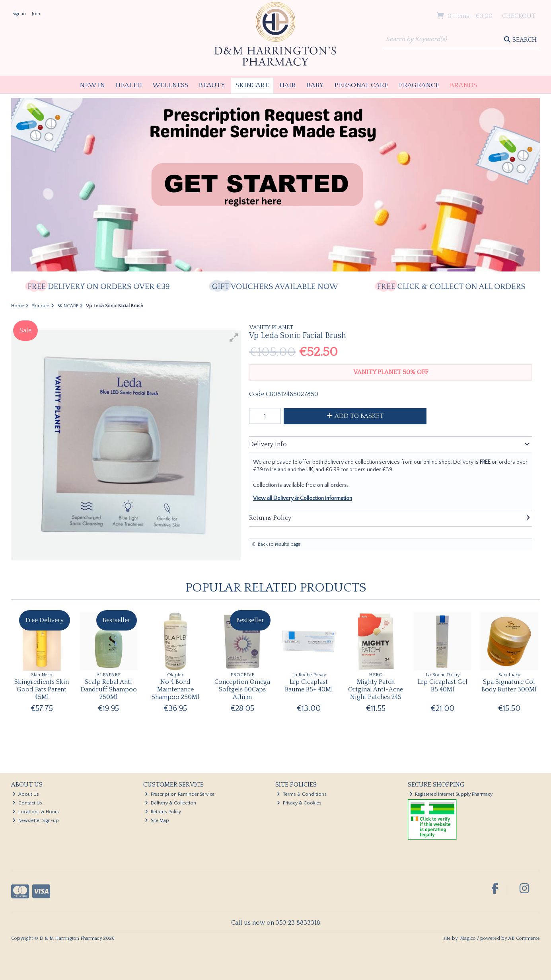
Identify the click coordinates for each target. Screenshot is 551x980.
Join (36, 14)
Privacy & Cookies (299, 803)
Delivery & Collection (170, 803)
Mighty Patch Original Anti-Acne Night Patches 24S (376, 689)
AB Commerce (524, 938)
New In (92, 85)
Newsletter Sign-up (36, 821)
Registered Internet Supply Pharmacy (451, 794)
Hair (288, 85)
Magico (468, 938)
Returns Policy (163, 812)
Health (129, 85)
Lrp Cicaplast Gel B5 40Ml (443, 686)
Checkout (519, 16)
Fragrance (419, 85)
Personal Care (361, 85)
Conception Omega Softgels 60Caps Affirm (242, 689)
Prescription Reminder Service (180, 794)
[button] (234, 338)
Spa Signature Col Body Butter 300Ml (509, 686)
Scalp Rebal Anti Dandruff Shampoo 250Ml (109, 689)
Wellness (170, 85)
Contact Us (27, 803)
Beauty (212, 85)
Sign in (19, 14)
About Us (26, 794)
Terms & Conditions (302, 794)
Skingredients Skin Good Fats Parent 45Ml (42, 689)
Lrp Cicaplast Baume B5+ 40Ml (309, 686)
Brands (463, 85)
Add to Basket (355, 416)
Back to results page (279, 544)
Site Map (157, 821)
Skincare (252, 85)
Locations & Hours (36, 812)
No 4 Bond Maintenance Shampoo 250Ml (175, 689)
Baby (315, 85)
